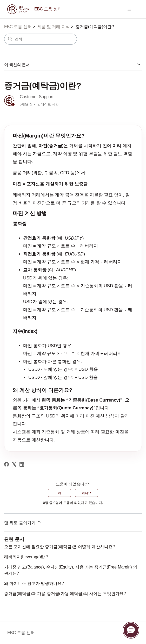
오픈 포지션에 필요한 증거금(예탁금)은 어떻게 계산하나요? (59, 547)
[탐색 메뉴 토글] (130, 9)
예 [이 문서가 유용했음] (59, 493)
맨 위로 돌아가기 (23, 522)
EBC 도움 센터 (18, 27)
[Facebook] (6, 464)
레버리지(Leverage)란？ (27, 557)
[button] (131, 630)
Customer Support (37, 97)
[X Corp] (14, 464)
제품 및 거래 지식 (54, 27)
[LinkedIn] (22, 464)
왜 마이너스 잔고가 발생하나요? (34, 583)
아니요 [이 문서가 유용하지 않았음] (87, 493)
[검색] (41, 39)
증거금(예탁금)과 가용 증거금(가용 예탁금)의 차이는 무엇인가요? (65, 594)
